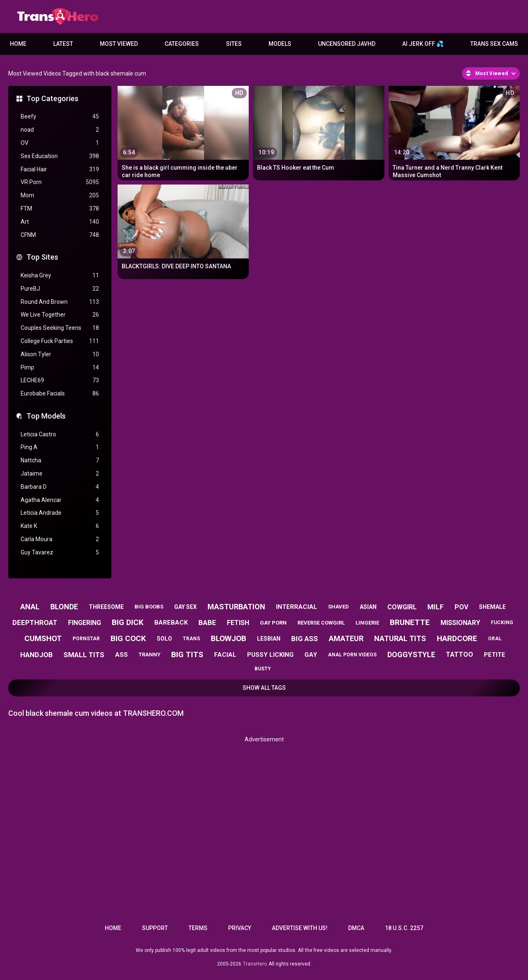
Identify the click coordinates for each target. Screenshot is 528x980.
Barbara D (60, 487)
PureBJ (60, 289)
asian (368, 607)
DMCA (356, 928)
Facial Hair (60, 169)
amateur (346, 638)
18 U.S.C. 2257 (404, 928)
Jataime (60, 474)
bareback (171, 623)
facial (225, 655)
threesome (106, 607)
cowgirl (402, 607)
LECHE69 (60, 380)
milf (436, 607)
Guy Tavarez (60, 553)
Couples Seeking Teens (60, 328)
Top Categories (52, 98)
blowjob (229, 638)
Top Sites (42, 257)
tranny (150, 655)
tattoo (460, 655)
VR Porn (60, 182)
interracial (297, 607)
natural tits (400, 638)
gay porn (273, 623)
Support (155, 928)
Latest (63, 44)
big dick (128, 622)
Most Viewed (119, 44)
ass (121, 655)
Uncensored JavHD (347, 44)
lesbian (269, 639)
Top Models (46, 416)
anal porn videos (352, 655)
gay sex (185, 607)
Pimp (60, 368)
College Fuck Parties (60, 341)
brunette (410, 622)
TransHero (255, 964)
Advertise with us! (300, 928)
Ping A (60, 447)
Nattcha (60, 460)
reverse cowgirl (321, 623)
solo (164, 639)
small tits (84, 655)
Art (60, 222)
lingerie (367, 623)
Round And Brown (60, 302)
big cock (128, 638)
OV (60, 143)
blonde (64, 607)
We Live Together (60, 315)
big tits (187, 655)
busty (263, 669)
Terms (198, 928)
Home (18, 44)
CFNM (60, 235)
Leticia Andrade (60, 513)
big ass (305, 639)
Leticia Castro (60, 434)
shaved (338, 607)
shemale (492, 607)
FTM (60, 209)
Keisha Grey (60, 276)
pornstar (86, 639)
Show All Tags (264, 688)
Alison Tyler (60, 354)
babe (207, 623)
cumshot (43, 638)
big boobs (149, 607)
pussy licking (270, 655)
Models (280, 44)
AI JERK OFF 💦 (423, 44)
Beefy (60, 117)
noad (60, 130)
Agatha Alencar (60, 500)
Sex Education (60, 156)
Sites (234, 44)
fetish (238, 623)
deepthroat (35, 623)
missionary (460, 623)
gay (311, 655)
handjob (37, 655)
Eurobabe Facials (60, 394)
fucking (502, 623)
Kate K (60, 526)
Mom (60, 195)
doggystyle (411, 655)
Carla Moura (60, 539)
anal (30, 607)
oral (495, 639)
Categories (182, 44)
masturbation (236, 607)
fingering (85, 623)
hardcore (457, 638)
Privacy (240, 928)
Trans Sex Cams (494, 44)
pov (461, 607)
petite (495, 655)
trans (191, 639)
